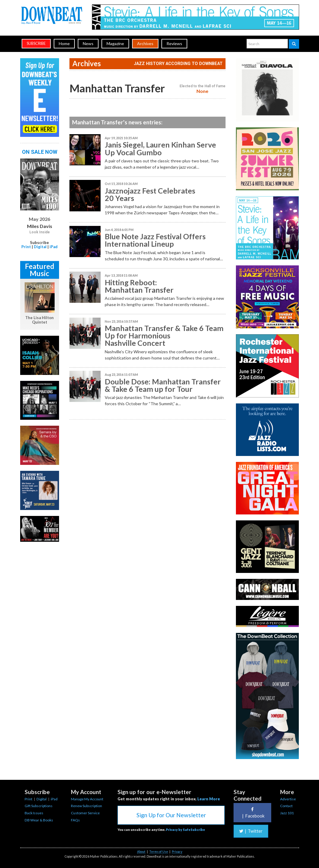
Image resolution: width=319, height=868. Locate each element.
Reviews (174, 43)
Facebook (253, 813)
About (141, 852)
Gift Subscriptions (39, 806)
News (88, 43)
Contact (286, 806)
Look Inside (40, 232)
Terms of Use (159, 852)
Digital (40, 247)
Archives (145, 43)
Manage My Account (87, 799)
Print (26, 247)
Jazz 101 (287, 813)
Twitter (251, 831)
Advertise (288, 799)
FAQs (75, 820)
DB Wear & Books (39, 820)
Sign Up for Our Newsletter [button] (171, 815)
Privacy (177, 852)
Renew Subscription (87, 806)
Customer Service (85, 813)
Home (64, 43)
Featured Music (40, 270)
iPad (54, 247)
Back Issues (34, 813)
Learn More (209, 799)
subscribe (36, 43)
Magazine (115, 43)
